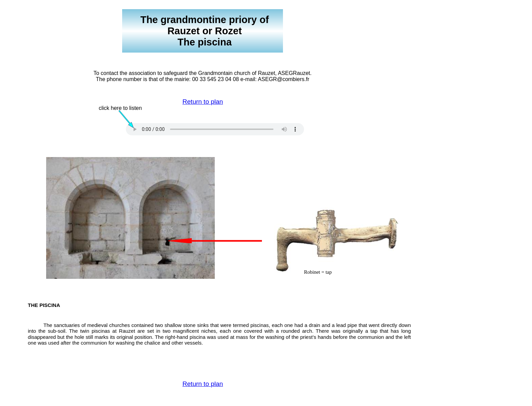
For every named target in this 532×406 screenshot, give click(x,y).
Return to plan (203, 102)
